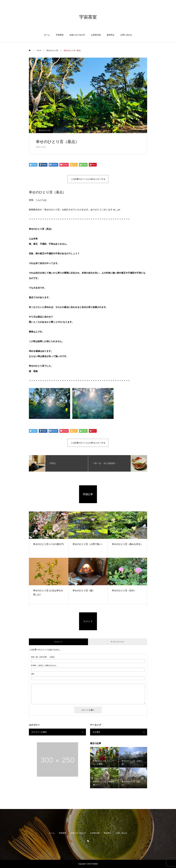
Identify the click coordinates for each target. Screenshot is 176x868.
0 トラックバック (118, 642)
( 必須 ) (43, 657)
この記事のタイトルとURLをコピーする (88, 179)
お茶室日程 (96, 35)
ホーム (47, 35)
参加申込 (111, 35)
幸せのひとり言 (44, 130)
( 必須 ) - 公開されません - (44, 665)
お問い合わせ (126, 35)
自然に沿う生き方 (77, 35)
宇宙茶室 (60, 35)
